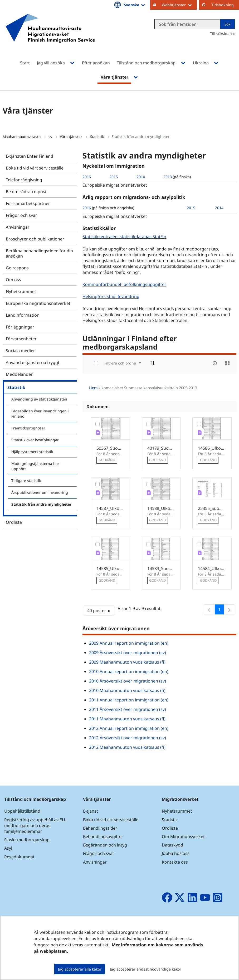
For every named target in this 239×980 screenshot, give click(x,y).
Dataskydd (172, 845)
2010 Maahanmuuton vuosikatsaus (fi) (127, 690)
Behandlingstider (100, 828)
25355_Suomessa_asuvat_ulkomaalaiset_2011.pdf (212, 508)
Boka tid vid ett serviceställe (111, 820)
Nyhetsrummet (21, 291)
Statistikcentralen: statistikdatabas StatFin (125, 236)
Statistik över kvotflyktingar (35, 440)
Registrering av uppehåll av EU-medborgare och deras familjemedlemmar (35, 825)
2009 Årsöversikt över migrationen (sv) (128, 653)
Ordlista (14, 522)
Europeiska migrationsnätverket (38, 303)
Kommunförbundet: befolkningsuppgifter (125, 284)
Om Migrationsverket (183, 837)
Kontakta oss (175, 862)
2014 (141, 177)
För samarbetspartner (28, 203)
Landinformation (23, 315)
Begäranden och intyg (105, 845)
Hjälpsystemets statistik (32, 452)
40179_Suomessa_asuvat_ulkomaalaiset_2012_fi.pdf (161, 448)
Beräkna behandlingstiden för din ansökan (39, 253)
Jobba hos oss (176, 853)
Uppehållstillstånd (22, 811)
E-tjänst (91, 811)
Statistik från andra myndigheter (41, 504)
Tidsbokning (223, 5)
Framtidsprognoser (28, 428)
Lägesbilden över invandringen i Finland (40, 414)
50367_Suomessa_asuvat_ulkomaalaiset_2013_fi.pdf (111, 448)
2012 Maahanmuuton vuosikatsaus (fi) (127, 747)
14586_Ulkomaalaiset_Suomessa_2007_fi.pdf (212, 448)
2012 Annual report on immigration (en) (129, 728)
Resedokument (19, 857)
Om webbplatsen (177, 940)
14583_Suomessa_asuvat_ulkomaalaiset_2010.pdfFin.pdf (161, 568)
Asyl (8, 848)
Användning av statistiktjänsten (39, 399)
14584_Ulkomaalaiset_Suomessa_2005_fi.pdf (212, 568)
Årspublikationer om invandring (40, 492)
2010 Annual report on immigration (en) (129, 671)
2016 (87, 177)
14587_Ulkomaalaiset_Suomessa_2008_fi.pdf (111, 508)
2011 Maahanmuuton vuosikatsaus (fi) (127, 719)
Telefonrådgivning (24, 180)
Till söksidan (221, 34)
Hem (93, 388)
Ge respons (17, 268)
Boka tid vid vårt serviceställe (35, 168)
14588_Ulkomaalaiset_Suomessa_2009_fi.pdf (161, 508)
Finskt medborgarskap (27, 840)
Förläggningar (20, 327)
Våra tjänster (72, 137)
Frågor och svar (21, 215)
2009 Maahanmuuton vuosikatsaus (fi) (127, 662)
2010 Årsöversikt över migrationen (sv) (128, 681)
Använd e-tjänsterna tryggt (33, 362)
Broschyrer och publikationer (35, 239)
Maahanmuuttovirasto (22, 137)
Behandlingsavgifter (103, 837)
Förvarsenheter (21, 339)
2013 (168, 177)
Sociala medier (20, 351)
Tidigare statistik (26, 481)
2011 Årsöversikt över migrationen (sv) (128, 709)
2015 (114, 177)
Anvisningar (18, 227)
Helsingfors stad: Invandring (112, 296)
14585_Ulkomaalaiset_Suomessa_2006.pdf (111, 568)
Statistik (97, 137)
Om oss (13, 280)
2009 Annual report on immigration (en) (129, 643)
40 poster (101, 612)
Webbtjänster (179, 5)
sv (51, 137)
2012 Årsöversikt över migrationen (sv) (128, 738)
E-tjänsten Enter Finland (30, 156)
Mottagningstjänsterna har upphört (35, 466)
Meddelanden (20, 374)
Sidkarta (230, 940)
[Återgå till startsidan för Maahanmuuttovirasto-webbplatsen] (50, 35)
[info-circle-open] (215, 363)
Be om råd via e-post (26, 192)
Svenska (135, 5)
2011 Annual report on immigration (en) (129, 700)
